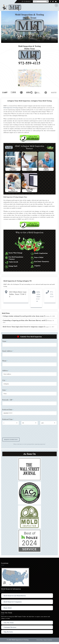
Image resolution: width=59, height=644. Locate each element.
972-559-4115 (52, 294)
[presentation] (14, 434)
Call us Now (33, 138)
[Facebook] (51, 2)
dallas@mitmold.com (38, 297)
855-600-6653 (29, 1)
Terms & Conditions (48, 642)
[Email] (56, 2)
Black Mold (8, 610)
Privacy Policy (39, 642)
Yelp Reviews (8, 634)
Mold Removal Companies (13, 604)
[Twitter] (53, 2)
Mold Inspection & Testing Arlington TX (18, 281)
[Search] (47, 2)
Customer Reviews (10, 629)
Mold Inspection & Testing (11, 108)
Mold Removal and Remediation (15, 598)
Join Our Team (9, 625)
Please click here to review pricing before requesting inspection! (29, 446)
